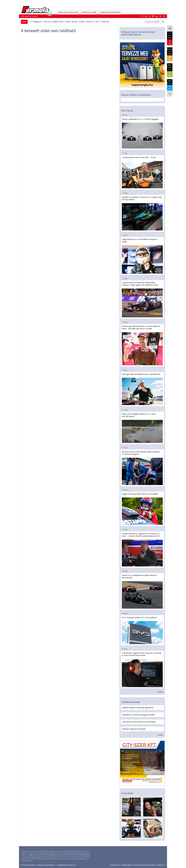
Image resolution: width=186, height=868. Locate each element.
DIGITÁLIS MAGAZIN (68, 12)
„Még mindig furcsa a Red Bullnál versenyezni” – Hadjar (142, 256)
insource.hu (72, 865)
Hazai (67, 22)
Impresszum (115, 865)
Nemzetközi (58, 22)
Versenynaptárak (110, 12)
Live (97, 22)
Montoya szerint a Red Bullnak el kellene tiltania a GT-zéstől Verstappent (142, 468)
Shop (24, 22)
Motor (47, 22)
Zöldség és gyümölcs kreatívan (134, 729)
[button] (164, 16)
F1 (30, 22)
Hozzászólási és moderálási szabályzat (148, 865)
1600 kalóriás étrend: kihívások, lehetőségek (139, 722)
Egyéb (82, 22)
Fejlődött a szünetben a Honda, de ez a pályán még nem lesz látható (142, 213)
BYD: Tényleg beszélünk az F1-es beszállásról (142, 630)
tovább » (161, 692)
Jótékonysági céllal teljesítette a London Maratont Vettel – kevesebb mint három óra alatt (142, 345)
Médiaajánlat (127, 865)
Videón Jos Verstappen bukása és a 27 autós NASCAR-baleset (142, 428)
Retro (74, 22)
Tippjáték (105, 22)
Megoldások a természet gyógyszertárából (138, 715)
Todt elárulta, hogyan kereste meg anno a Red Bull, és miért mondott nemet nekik (142, 669)
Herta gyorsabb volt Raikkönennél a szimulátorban (142, 389)
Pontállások (89, 12)
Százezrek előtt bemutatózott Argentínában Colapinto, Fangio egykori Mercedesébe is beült (142, 299)
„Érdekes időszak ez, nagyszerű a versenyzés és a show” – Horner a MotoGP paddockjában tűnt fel (142, 549)
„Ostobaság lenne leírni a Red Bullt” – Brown (142, 172)
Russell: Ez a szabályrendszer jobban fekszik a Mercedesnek (142, 591)
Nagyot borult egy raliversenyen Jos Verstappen (142, 509)
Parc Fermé (127, 111)
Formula (38, 22)
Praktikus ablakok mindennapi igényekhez (138, 708)
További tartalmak (131, 702)
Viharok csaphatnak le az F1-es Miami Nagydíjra (142, 133)
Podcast (90, 22)
